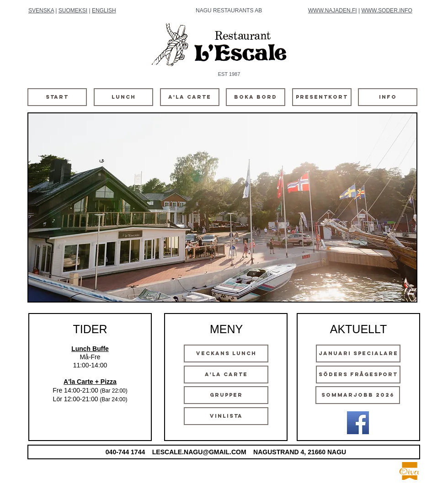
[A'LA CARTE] (190, 97)
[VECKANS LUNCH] (226, 353)
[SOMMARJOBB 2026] (358, 395)
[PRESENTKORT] (322, 97)
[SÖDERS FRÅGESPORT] (358, 375)
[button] (222, 207)
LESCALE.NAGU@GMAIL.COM (199, 452)
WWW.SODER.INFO (387, 11)
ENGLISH (104, 11)
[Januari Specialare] (358, 353)
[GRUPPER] (226, 395)
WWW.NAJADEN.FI (333, 11)
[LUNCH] (123, 97)
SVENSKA (41, 11)
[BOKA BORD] (256, 97)
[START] (57, 97)
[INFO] (388, 97)
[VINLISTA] (226, 416)
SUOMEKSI (73, 11)
